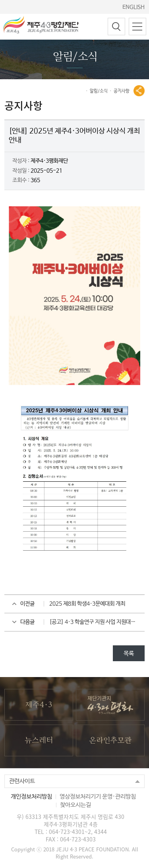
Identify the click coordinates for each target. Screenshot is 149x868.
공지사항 (122, 91)
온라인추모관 (110, 741)
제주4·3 (39, 705)
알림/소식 (99, 91)
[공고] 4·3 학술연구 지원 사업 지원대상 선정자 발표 (97, 622)
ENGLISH (134, 7)
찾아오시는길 (75, 805)
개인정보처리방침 (31, 796)
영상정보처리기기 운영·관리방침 (98, 796)
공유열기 (139, 91)
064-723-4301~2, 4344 (78, 832)
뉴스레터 (39, 741)
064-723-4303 (78, 839)
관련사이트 (22, 781)
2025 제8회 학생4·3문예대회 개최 (87, 604)
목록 (129, 653)
